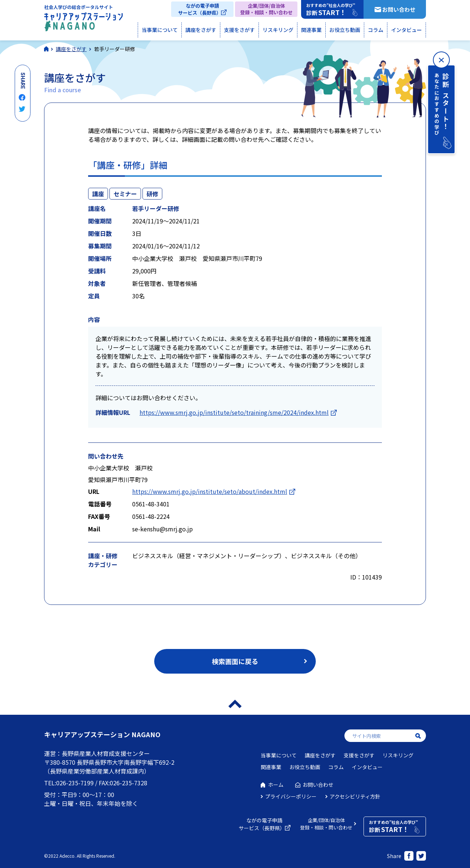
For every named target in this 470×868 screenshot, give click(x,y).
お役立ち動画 (345, 30)
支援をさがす (239, 30)
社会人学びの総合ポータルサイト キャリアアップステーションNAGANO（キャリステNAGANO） (83, 20)
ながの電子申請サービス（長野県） (200, 9)
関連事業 (311, 30)
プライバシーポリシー (291, 796)
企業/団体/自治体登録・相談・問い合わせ (266, 9)
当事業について (160, 30)
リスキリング (278, 30)
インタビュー (406, 30)
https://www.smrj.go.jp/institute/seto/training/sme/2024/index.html (234, 412)
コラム (376, 30)
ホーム (276, 785)
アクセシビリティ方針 (355, 796)
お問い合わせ (399, 9)
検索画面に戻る (235, 661)
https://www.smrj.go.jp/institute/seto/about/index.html (210, 491)
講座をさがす (201, 30)
